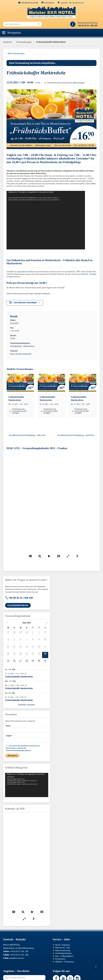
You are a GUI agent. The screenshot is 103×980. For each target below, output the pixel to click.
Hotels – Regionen (63, 945)
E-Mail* (9, 736)
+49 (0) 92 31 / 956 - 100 (19, 951)
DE (70, 3)
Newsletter (49, 3)
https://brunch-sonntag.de (40, 294)
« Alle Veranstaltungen (16, 53)
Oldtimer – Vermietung (65, 962)
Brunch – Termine (89, 274)
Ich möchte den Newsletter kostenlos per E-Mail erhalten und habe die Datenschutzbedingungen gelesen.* (23, 748)
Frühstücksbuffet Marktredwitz (19, 677)
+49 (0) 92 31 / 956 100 (21, 598)
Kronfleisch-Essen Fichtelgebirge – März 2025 (27, 435)
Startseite (7, 42)
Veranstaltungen (24, 42)
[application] (46, 220)
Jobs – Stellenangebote (64, 956)
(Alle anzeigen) (79, 83)
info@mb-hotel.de (30, 3)
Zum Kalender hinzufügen (25, 302)
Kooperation (60, 959)
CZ (80, 3)
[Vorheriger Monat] (7, 623)
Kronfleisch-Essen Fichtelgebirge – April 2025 (76, 435)
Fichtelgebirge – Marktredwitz (22, 346)
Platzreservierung (18, 605)
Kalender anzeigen (27, 705)
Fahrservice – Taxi (63, 948)
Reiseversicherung (63, 950)
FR (77, 3)
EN (74, 3)
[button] (14, 33)
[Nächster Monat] (47, 623)
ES (83, 3)
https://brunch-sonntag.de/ (21, 354)
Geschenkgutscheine (63, 953)
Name (8, 726)
